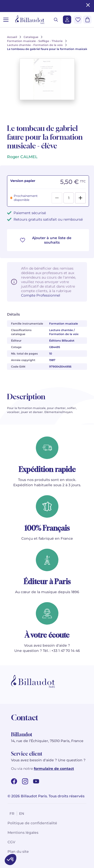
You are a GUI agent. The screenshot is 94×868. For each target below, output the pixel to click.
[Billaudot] (30, 20)
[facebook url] (14, 781)
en (22, 814)
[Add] (80, 198)
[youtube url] (36, 781)
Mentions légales (23, 833)
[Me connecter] (67, 20)
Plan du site (18, 852)
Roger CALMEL (22, 157)
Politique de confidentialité (32, 823)
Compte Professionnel (41, 295)
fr (12, 814)
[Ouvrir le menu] (6, 20)
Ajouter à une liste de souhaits (46, 240)
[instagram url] (25, 781)
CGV (11, 842)
